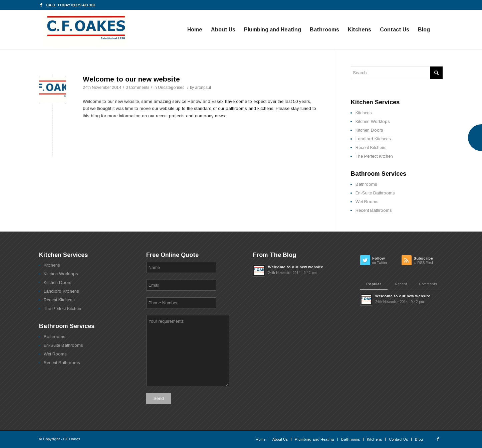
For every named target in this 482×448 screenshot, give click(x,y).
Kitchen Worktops (373, 121)
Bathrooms (366, 184)
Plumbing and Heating (314, 439)
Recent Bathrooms (374, 210)
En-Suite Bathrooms (375, 193)
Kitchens (364, 113)
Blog (419, 439)
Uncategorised (171, 88)
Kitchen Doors (369, 130)
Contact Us (398, 439)
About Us (280, 439)
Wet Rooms (367, 202)
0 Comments (137, 88)
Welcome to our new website (131, 79)
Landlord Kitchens (373, 139)
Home (261, 439)
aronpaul (203, 88)
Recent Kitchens (371, 147)
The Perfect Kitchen (374, 156)
